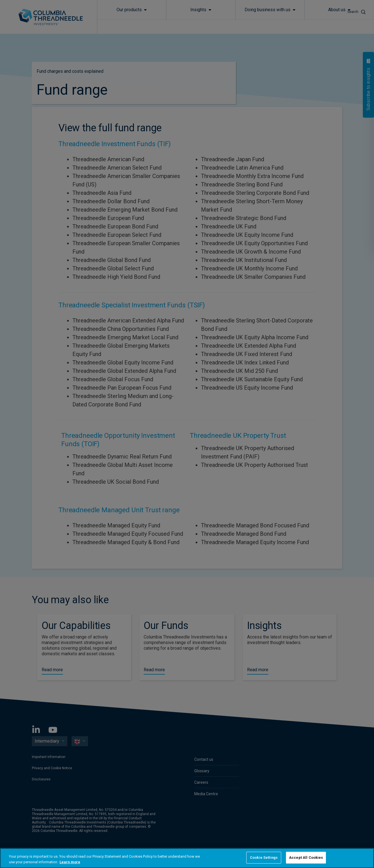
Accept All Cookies (306, 858)
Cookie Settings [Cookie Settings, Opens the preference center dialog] (264, 858)
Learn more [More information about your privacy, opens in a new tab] (70, 862)
